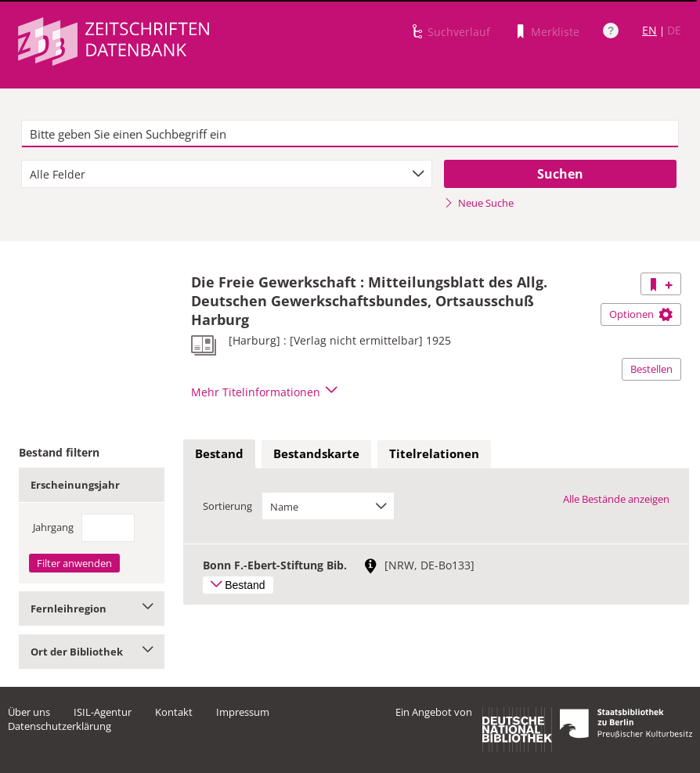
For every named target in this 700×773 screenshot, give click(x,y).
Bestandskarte (316, 453)
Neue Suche (479, 203)
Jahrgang (53, 527)
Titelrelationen (434, 453)
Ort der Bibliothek (92, 652)
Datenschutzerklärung (60, 726)
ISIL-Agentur (103, 712)
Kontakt (174, 712)
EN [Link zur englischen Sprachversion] (649, 30)
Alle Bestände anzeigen (616, 499)
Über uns (29, 712)
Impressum (243, 712)
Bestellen (651, 369)
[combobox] (226, 174)
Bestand (219, 453)
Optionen (641, 314)
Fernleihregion (92, 609)
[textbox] (350, 134)
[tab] (219, 454)
